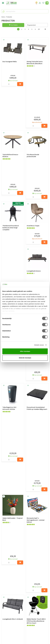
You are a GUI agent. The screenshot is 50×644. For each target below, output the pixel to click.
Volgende (45, 31)
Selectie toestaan (25, 358)
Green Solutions (25, 636)
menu (3, 3)
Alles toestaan (25, 351)
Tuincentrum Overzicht (25, 638)
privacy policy (35, 588)
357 (39, 29)
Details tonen (39, 345)
